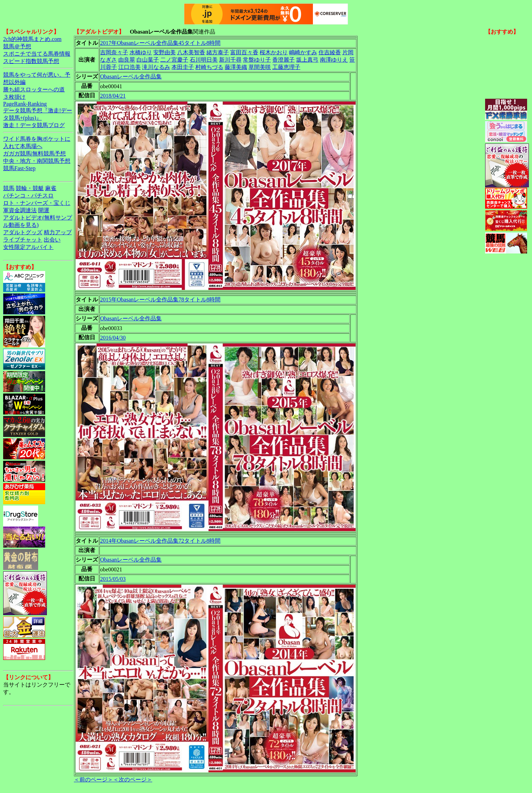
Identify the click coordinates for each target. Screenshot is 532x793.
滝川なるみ (156, 67)
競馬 (9, 188)
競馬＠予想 (17, 46)
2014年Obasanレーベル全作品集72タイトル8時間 (160, 541)
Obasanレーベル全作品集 (131, 76)
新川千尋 (230, 60)
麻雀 (51, 188)
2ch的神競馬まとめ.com (32, 39)
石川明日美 (204, 60)
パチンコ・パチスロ (28, 196)
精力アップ (58, 232)
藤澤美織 (236, 67)
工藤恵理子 (286, 67)
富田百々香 (244, 52)
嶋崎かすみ (303, 52)
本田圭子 (183, 67)
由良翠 (127, 60)
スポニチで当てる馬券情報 (37, 54)
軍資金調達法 (20, 210)
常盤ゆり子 (257, 60)
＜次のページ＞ (133, 780)
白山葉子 (148, 60)
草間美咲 (260, 67)
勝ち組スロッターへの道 (34, 89)
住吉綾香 (330, 52)
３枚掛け (14, 97)
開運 (44, 210)
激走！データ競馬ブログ (34, 125)
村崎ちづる (209, 67)
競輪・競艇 (30, 188)
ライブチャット (23, 240)
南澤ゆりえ (334, 60)
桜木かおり (274, 52)
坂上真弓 (307, 60)
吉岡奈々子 (114, 52)
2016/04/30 (113, 338)
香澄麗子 (283, 60)
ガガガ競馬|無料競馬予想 (34, 154)
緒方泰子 (218, 52)
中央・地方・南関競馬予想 (37, 161)
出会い (52, 240)
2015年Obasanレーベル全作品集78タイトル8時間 (160, 300)
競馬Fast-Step (19, 168)
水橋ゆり (141, 52)
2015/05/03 (113, 579)
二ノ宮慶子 (174, 60)
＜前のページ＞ (93, 780)
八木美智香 (191, 52)
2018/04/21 (113, 96)
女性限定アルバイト (28, 247)
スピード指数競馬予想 (31, 61)
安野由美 (164, 52)
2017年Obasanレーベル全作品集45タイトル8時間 (160, 43)
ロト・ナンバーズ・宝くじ (37, 203)
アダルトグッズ (23, 232)
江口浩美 (129, 67)
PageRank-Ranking (25, 104)
